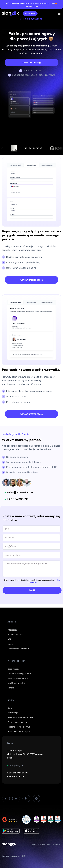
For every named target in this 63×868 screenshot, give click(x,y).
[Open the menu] (59, 14)
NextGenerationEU (16, 683)
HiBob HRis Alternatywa (19, 732)
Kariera (11, 688)
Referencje (13, 713)
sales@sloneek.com (20, 492)
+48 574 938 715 (18, 499)
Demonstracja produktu (18, 649)
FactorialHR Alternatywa (19, 727)
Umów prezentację (31, 62)
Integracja (12, 630)
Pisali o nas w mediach (18, 678)
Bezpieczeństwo (15, 635)
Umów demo (30, 14)
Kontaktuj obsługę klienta (19, 674)
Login (10, 644)
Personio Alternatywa (17, 722)
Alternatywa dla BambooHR (20, 717)
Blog (10, 708)
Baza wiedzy (13, 669)
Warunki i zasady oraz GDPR (15, 856)
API (9, 639)
